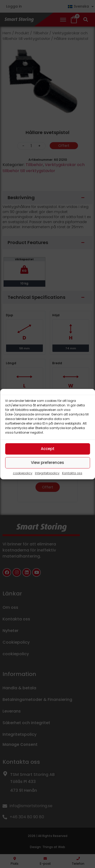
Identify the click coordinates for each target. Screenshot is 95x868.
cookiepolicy (23, 473)
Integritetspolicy (47, 473)
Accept (48, 449)
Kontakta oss (72, 473)
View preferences (48, 463)
